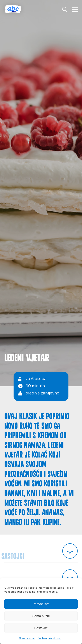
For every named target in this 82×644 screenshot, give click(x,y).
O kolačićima (27, 638)
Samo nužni (41, 616)
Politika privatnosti (49, 638)
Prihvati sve (41, 604)
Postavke (41, 628)
